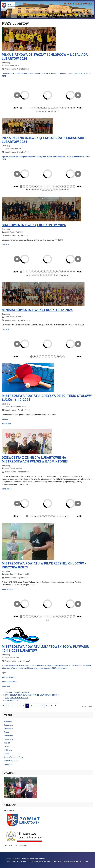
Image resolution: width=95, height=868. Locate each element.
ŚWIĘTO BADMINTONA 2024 (17, 698)
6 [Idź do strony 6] (31, 706)
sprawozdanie (7, 589)
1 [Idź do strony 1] (12, 706)
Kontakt (7, 743)
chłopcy (5, 419)
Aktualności (8, 721)
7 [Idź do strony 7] (35, 706)
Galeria (6, 732)
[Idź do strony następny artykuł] (51, 706)
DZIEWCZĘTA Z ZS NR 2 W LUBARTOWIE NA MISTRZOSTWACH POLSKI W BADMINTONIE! (35, 460)
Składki (7, 754)
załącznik (6, 244)
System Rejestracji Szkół (13, 757)
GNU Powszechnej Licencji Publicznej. (73, 861)
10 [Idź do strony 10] (47, 706)
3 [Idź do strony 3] (20, 706)
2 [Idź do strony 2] (16, 706)
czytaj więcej (7, 489)
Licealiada (6, 686)
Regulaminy (8, 725)
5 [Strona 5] (27, 706)
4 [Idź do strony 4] (24, 706)
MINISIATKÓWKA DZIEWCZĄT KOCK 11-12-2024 (37, 310)
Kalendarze (8, 729)
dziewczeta (6, 424)
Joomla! (10, 861)
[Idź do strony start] (4, 706)
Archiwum (8, 750)
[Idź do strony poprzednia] (8, 706)
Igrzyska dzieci (8, 677)
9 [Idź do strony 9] (43, 706)
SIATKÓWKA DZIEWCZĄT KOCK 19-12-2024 (34, 225)
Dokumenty (8, 736)
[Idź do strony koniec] (56, 706)
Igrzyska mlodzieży (9, 682)
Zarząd (6, 746)
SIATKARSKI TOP (12, 700)
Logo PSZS (8, 764)
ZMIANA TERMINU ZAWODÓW (17, 692)
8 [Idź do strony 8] (39, 706)
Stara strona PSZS (11, 761)
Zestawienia (8, 739)
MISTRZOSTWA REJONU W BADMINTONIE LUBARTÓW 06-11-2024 (32, 695)
